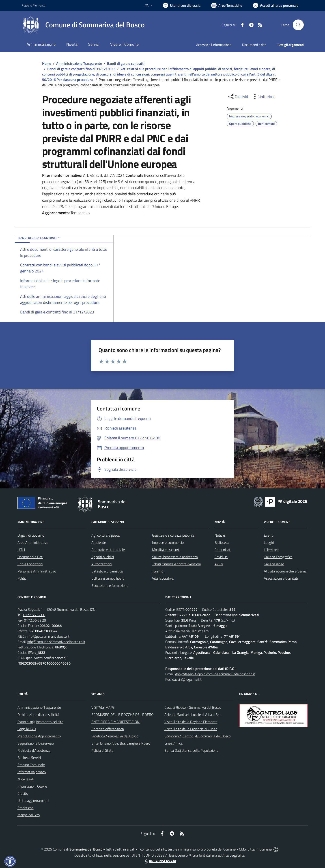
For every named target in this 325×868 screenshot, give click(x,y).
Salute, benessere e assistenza (175, 557)
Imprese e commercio (168, 542)
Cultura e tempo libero (108, 578)
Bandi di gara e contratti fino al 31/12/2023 (81, 69)
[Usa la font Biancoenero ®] (182, 5)
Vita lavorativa (163, 578)
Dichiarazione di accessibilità (38, 715)
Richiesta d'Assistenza (34, 750)
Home (47, 63)
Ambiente (99, 542)
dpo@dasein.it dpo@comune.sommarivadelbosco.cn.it (215, 674)
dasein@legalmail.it (187, 679)
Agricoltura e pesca (105, 535)
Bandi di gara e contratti (126, 63)
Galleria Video (274, 564)
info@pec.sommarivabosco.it (48, 636)
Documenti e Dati (30, 557)
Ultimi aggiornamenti (33, 801)
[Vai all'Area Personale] (276, 5)
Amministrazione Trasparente (79, 63)
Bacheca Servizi (29, 758)
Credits (23, 793)
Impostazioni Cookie (32, 786)
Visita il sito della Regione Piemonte (191, 722)
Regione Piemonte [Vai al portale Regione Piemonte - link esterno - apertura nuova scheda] (33, 5)
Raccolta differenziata (108, 729)
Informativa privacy (32, 772)
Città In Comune (260, 849)
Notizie (220, 535)
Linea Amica (173, 743)
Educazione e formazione (110, 585)
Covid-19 (221, 557)
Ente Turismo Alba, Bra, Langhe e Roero (121, 743)
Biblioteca (222, 542)
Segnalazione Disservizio (36, 743)
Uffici (21, 550)
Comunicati (223, 550)
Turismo (158, 571)
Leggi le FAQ (27, 729)
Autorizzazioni (102, 564)
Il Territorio (272, 550)
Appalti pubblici (103, 557)
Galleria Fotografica (278, 557)
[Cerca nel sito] (298, 25)
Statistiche (26, 808)
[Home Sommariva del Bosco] (83, 25)
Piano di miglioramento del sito (40, 722)
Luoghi (269, 542)
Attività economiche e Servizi (285, 571)
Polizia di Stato (102, 750)
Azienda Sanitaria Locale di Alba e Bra (193, 715)
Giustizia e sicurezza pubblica (173, 535)
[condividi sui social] (238, 97)
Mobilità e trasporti (166, 550)
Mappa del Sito (29, 815)
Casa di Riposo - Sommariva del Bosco (193, 707)
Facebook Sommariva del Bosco (115, 736)
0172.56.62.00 (34, 615)
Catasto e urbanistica (107, 571)
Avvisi (219, 564)
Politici (22, 578)
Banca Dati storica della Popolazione (191, 750)
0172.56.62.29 (35, 620)
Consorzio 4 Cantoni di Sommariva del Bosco (197, 736)
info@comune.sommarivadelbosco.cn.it (56, 642)
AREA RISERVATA (160, 861)
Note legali (26, 779)
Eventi (269, 535)
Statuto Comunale (31, 765)
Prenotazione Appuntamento (39, 736)
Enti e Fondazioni (30, 564)
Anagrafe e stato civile (108, 550)
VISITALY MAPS (103, 707)
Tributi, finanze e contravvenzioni (176, 564)
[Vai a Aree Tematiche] (227, 5)
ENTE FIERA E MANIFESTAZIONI (116, 722)
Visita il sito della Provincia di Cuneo (191, 729)
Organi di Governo (31, 535)
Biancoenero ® (180, 855)
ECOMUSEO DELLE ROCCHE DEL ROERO (123, 715)
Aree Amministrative (33, 542)
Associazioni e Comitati (281, 578)
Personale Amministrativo (37, 571)
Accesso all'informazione (214, 45)
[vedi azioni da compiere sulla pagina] (263, 97)
